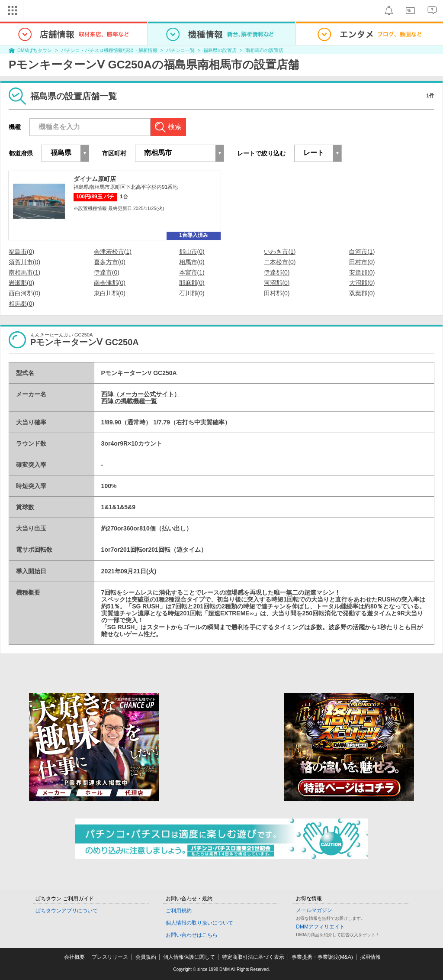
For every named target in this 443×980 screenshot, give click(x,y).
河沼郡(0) (277, 283)
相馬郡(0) (21, 304)
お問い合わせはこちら (192, 935)
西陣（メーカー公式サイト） (141, 394)
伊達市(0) (107, 272)
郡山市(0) (192, 252)
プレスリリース (110, 957)
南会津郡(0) (110, 283)
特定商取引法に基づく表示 (253, 957)
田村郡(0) (277, 293)
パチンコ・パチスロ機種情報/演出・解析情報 (109, 50)
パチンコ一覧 (180, 50)
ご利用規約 (179, 911)
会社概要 (74, 957)
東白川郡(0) (110, 293)
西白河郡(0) (24, 293)
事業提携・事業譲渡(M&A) (322, 957)
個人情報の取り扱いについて (199, 923)
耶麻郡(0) (192, 283)
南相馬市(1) (24, 272)
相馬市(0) (192, 262)
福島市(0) (21, 252)
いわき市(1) (280, 252)
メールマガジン (314, 910)
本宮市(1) (192, 272)
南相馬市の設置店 (264, 50)
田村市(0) (362, 262)
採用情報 (370, 957)
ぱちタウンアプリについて (67, 911)
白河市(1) (362, 252)
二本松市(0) (280, 262)
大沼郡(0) (362, 283)
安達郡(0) (362, 272)
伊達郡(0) (277, 272)
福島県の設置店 (220, 50)
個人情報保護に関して (189, 957)
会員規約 (146, 957)
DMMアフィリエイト (320, 927)
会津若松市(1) (113, 252)
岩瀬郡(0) (21, 283)
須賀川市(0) (24, 262)
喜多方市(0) (110, 262)
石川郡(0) (192, 293)
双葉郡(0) (362, 293)
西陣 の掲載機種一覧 (129, 401)
